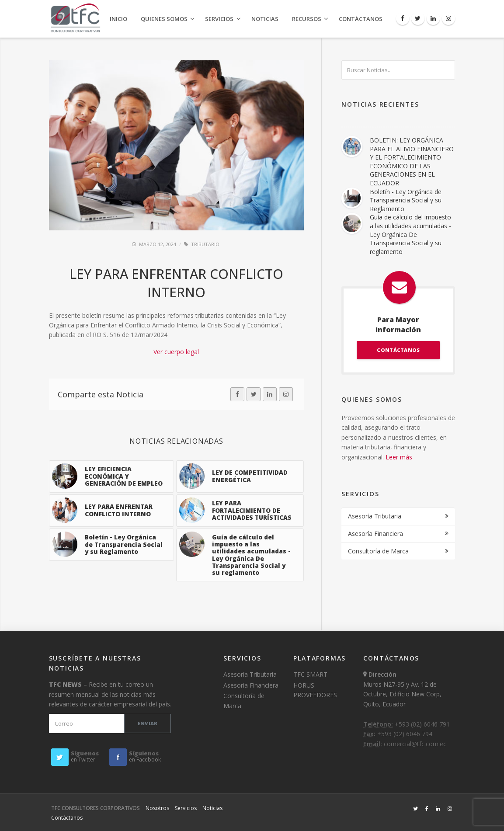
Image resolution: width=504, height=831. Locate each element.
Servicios (219, 19)
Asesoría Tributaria (375, 516)
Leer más (399, 457)
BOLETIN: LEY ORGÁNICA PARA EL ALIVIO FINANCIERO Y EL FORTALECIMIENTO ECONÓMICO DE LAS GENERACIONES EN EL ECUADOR (412, 162)
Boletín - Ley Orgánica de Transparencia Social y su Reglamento (406, 200)
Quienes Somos (164, 19)
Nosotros (157, 808)
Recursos (307, 19)
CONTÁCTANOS (398, 350)
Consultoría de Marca (378, 551)
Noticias (265, 19)
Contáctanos (361, 19)
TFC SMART (310, 674)
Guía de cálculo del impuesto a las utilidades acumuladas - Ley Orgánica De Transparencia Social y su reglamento (410, 234)
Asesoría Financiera (375, 534)
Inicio (118, 19)
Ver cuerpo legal (176, 352)
